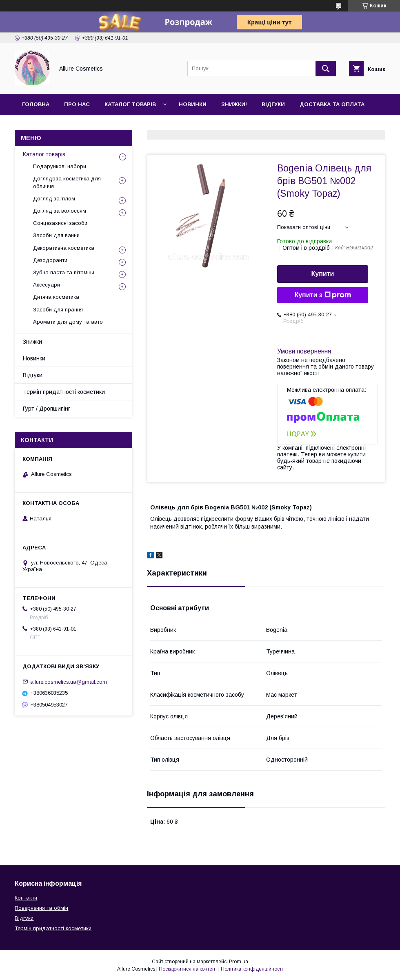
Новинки (193, 104)
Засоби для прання (58, 310)
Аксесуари (47, 285)
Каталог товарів (130, 104)
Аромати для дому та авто (68, 322)
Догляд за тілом (54, 199)
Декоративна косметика (64, 248)
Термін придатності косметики (64, 392)
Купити (323, 274)
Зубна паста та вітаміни (64, 272)
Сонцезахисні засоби (60, 223)
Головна (36, 104)
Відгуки (273, 104)
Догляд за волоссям (60, 211)
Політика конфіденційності (252, 969)
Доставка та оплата (332, 104)
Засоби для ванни (56, 235)
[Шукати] (326, 69)
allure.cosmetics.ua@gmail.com (69, 681)
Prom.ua (239, 962)
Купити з (322, 295)
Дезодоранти (50, 260)
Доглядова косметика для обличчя (67, 182)
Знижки (32, 342)
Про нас (77, 104)
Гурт (74, 126)
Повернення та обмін (41, 908)
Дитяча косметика (56, 297)
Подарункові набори (60, 166)
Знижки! (234, 104)
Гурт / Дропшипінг (47, 409)
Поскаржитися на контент (188, 969)
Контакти (37, 126)
